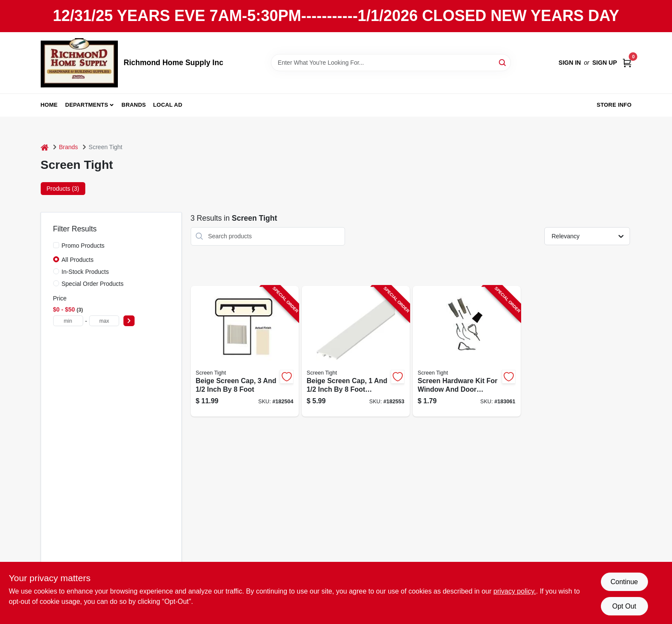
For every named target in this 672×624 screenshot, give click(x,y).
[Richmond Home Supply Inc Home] (79, 63)
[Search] (503, 62)
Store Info (614, 105)
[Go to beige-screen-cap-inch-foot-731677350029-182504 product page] (245, 351)
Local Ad (168, 105)
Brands (134, 105)
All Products (78, 260)
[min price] (68, 321)
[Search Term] (391, 63)
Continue (624, 582)
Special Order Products (93, 284)
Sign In (570, 63)
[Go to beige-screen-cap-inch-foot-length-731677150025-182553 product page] (356, 351)
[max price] (104, 321)
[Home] (45, 147)
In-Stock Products (85, 272)
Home (49, 105)
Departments (87, 105)
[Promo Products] (56, 245)
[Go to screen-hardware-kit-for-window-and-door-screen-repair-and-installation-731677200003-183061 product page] (467, 351)
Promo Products (83, 246)
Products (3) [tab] (63, 189)
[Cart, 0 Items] (627, 63)
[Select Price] (129, 321)
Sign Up (605, 63)
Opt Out (624, 606)
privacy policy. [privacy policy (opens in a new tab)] (514, 591)
